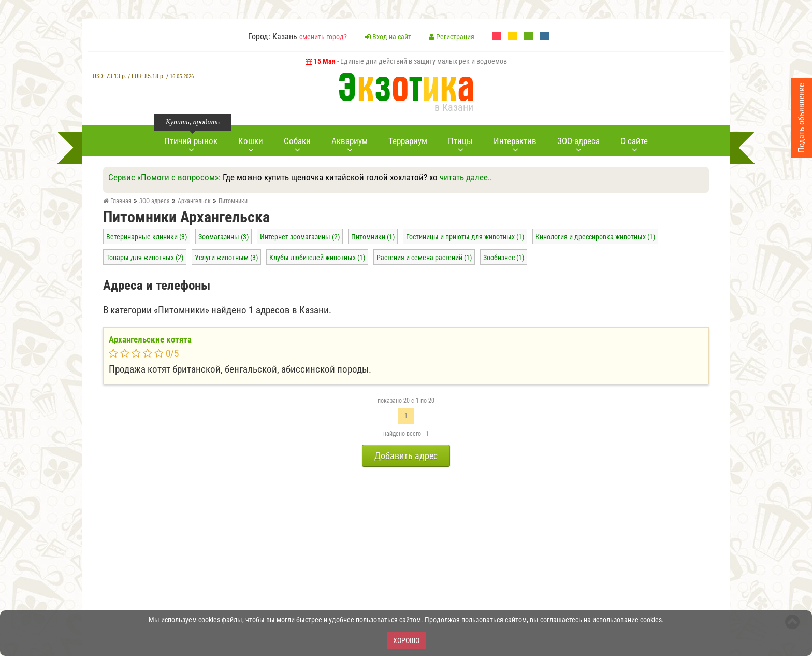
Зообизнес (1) (504, 258)
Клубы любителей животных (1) (317, 258)
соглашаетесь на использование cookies (601, 620)
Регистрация (452, 37)
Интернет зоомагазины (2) (300, 237)
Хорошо (406, 640)
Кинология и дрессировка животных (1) (595, 237)
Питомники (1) (373, 237)
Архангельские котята (150, 339)
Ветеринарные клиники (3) (147, 237)
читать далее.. (466, 177)
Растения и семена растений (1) (424, 258)
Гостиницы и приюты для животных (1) (465, 237)
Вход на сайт (388, 37)
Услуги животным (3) (226, 258)
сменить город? (323, 37)
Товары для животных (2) (145, 258)
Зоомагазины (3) (223, 237)
